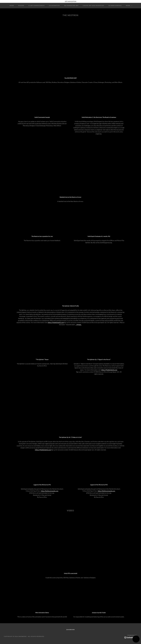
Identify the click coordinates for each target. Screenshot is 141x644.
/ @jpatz (79, 325)
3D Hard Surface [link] (115, 6)
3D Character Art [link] (71, 6)
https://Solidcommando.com (50, 491)
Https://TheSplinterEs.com (56, 322)
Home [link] (12, 6)
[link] (131, 637)
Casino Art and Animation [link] (93, 6)
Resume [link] (21, 6)
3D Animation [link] (54, 6)
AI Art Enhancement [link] (37, 6)
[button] (129, 6)
